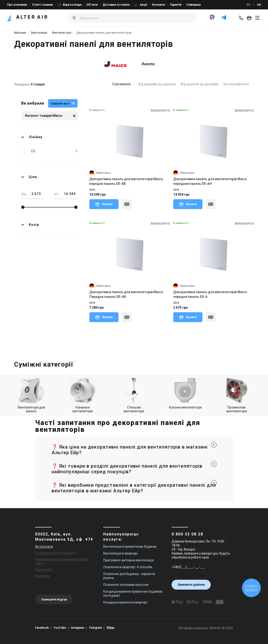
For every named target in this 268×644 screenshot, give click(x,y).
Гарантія (176, 5)
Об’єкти (92, 5)
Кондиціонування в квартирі (125, 602)
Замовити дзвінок (191, 585)
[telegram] (224, 20)
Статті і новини (42, 5)
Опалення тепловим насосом (126, 585)
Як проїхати (44, 547)
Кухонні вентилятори (185, 393)
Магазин (20, 33)
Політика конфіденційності (56, 553)
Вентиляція (39, 33)
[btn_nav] (257, 18)
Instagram (77, 628)
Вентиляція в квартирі (120, 553)
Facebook (42, 628)
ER (54, 151)
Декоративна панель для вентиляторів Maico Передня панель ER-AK (126, 294)
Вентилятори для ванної (31, 395)
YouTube (60, 628)
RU (248, 5)
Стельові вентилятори (134, 395)
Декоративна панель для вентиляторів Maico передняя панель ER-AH (210, 181)
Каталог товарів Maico (50, 116)
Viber (111, 628)
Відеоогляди (72, 5)
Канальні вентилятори (83, 395)
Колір (30, 225)
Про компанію (17, 5)
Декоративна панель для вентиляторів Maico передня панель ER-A (210, 294)
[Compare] (127, 204)
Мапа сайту (44, 570)
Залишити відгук (54, 599)
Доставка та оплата (116, 5)
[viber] (212, 20)
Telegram (95, 628)
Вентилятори (62, 33)
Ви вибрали (33, 103)
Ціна (29, 177)
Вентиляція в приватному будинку (130, 547)
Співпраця (193, 5)
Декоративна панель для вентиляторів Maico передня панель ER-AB (126, 181)
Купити (104, 204)
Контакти (159, 5)
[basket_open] (250, 18)
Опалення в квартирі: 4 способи (128, 567)
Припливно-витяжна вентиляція (128, 560)
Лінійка (32, 137)
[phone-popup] (242, 18)
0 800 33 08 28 (187, 534)
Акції (143, 5)
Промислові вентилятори (237, 395)
